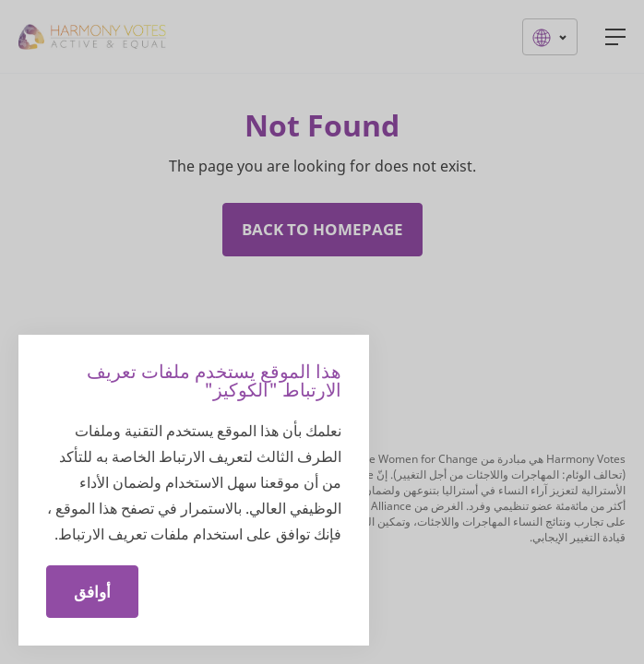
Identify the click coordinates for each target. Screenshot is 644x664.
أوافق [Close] (92, 592)
